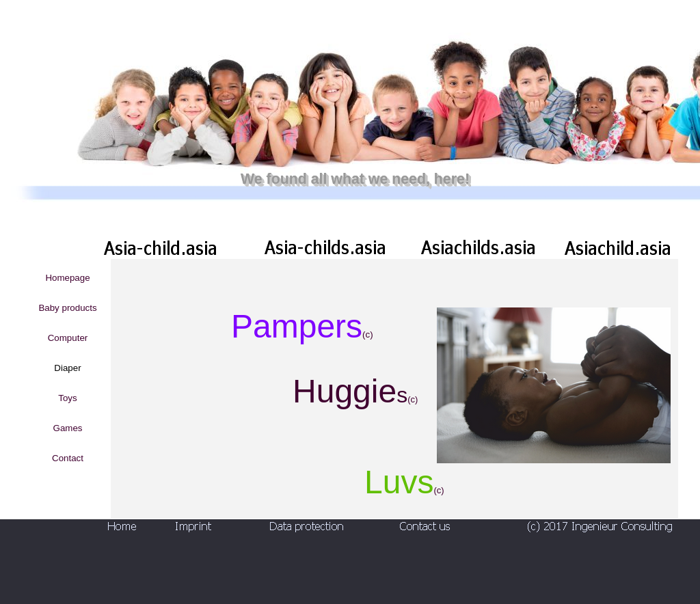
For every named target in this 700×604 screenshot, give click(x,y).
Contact (68, 458)
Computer (68, 338)
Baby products (67, 308)
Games (68, 428)
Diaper (67, 368)
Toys (67, 398)
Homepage (67, 278)
